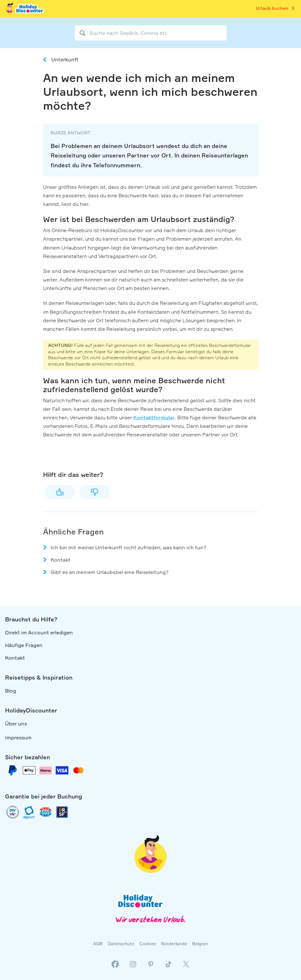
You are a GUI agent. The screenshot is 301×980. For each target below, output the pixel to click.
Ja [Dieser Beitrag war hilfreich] (60, 492)
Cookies (148, 943)
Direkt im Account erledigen (39, 632)
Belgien (200, 943)
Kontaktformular (154, 417)
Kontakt (61, 560)
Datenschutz (121, 943)
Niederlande (174, 943)
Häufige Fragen (24, 645)
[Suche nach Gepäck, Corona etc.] (151, 33)
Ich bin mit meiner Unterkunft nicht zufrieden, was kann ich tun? (129, 547)
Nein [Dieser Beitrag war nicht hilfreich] (95, 492)
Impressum (18, 737)
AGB (98, 943)
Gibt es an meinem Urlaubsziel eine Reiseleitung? (110, 572)
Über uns (16, 724)
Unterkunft (65, 59)
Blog (11, 691)
